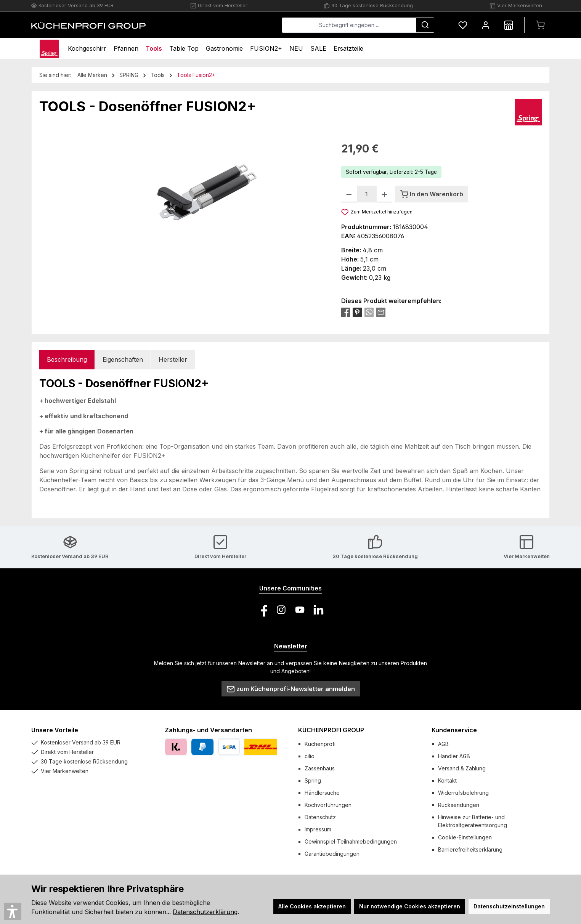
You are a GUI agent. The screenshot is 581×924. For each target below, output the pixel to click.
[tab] (67, 360)
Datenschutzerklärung (205, 912)
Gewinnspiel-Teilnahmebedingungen (351, 841)
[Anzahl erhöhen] (384, 194)
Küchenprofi (320, 744)
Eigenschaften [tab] (123, 359)
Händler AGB (454, 756)
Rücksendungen (459, 805)
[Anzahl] (367, 194)
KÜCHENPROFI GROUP (331, 730)
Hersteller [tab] (173, 359)
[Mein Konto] (486, 25)
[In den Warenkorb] (432, 194)
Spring (313, 780)
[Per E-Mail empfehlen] (381, 312)
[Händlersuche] (509, 25)
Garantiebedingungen (332, 854)
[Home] (49, 49)
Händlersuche (322, 793)
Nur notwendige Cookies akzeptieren (410, 906)
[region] (183, 223)
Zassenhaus (320, 768)
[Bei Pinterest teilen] (357, 312)
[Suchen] (425, 25)
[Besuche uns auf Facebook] (262, 610)
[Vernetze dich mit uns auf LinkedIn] (319, 610)
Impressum (318, 829)
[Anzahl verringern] (349, 194)
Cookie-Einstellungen (465, 837)
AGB (443, 744)
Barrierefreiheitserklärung (470, 849)
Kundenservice (454, 730)
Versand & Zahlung (462, 768)
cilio (310, 756)
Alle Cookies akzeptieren (312, 906)
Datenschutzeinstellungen (509, 906)
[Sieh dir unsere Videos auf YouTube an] (300, 610)
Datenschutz (320, 817)
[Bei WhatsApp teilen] (369, 312)
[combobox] (349, 25)
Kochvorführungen (328, 805)
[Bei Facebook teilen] (345, 312)
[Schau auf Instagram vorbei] (281, 610)
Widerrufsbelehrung (463, 793)
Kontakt (447, 780)
